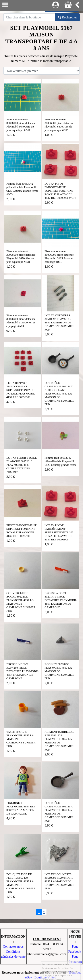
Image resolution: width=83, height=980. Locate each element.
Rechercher (68, 17)
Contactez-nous (13, 946)
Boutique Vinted (45, 977)
